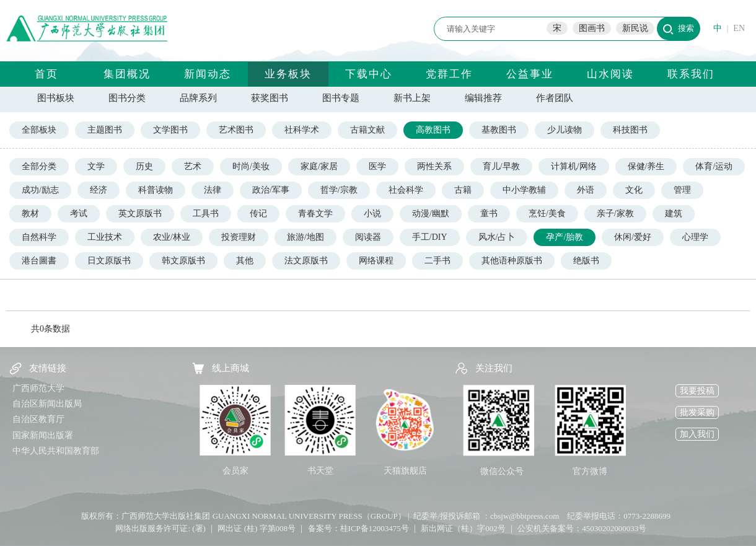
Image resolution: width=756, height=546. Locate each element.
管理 (682, 190)
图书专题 (341, 98)
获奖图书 (270, 98)
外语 (586, 190)
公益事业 (530, 74)
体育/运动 (714, 166)
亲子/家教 (615, 214)
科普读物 (156, 190)
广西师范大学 (38, 388)
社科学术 (302, 130)
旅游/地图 (305, 237)
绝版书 (586, 261)
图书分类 (127, 98)
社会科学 (406, 190)
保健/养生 (646, 166)
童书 (489, 214)
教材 (30, 214)
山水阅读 (610, 74)
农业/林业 (172, 237)
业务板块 (288, 74)
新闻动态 (208, 74)
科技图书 (630, 130)
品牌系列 (198, 98)
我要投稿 (697, 391)
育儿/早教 (501, 166)
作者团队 (555, 98)
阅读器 (368, 237)
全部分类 (39, 166)
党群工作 (449, 74)
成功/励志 (40, 190)
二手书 (437, 261)
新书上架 (412, 98)
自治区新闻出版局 (47, 404)
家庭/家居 (319, 166)
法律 (213, 190)
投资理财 (239, 237)
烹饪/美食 (547, 214)
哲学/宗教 (339, 190)
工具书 (206, 214)
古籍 (463, 190)
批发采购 (697, 412)
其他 (245, 261)
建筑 (674, 214)
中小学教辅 (524, 190)
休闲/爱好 (633, 237)
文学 (96, 166)
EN (739, 28)
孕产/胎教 (565, 237)
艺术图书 (236, 130)
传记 (258, 214)
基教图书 (499, 130)
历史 (144, 166)
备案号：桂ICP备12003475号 (358, 528)
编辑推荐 (483, 98)
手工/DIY (430, 237)
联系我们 (691, 74)
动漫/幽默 (431, 214)
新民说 (635, 28)
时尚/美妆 (251, 166)
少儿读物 (565, 130)
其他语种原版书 (512, 261)
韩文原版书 (183, 261)
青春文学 (315, 214)
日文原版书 (109, 261)
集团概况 (127, 74)
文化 (634, 190)
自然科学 (39, 237)
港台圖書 (39, 261)
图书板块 (56, 98)
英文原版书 (140, 214)
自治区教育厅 (38, 419)
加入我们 (697, 434)
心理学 (695, 237)
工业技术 (105, 237)
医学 (377, 166)
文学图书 (170, 130)
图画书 (592, 28)
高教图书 (433, 130)
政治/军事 (271, 190)
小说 (372, 214)
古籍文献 (367, 130)
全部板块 (39, 130)
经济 (99, 190)
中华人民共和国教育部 (56, 451)
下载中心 (369, 74)
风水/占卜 (497, 237)
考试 (79, 214)
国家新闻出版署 (43, 435)
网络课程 (376, 261)
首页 (46, 74)
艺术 (193, 166)
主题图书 (105, 130)
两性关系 (434, 166)
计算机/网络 (574, 166)
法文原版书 (306, 261)
